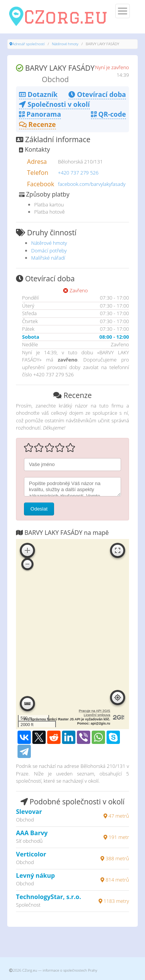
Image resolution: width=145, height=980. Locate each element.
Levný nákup (35, 875)
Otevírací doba (97, 94)
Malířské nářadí (48, 258)
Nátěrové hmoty (65, 44)
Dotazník (38, 94)
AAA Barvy (32, 833)
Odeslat (39, 509)
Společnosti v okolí (54, 104)
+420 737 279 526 (78, 173)
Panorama (40, 114)
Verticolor (31, 854)
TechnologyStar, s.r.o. (49, 897)
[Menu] (123, 11)
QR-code (108, 114)
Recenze (37, 124)
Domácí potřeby (49, 251)
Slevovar (29, 812)
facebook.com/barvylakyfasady (92, 184)
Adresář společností (28, 44)
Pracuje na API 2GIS (95, 711)
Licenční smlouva (97, 715)
